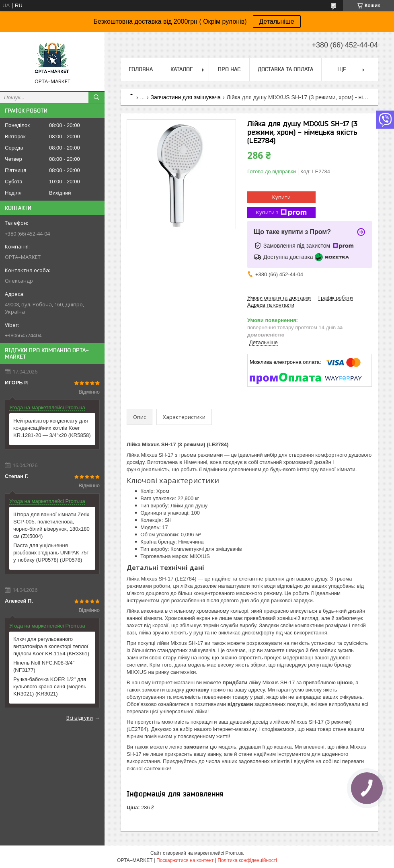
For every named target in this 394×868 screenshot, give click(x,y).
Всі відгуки (80, 718)
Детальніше (277, 22)
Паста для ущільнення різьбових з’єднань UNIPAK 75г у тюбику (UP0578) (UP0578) (51, 553)
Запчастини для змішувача (186, 97)
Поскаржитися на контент (185, 860)
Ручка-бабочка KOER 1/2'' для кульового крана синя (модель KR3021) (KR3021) (50, 686)
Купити (281, 197)
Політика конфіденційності (247, 860)
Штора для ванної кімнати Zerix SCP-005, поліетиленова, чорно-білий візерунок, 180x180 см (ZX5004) (51, 525)
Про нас (229, 69)
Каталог (182, 69)
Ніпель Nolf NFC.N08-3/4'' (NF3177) (44, 666)
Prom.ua (235, 853)
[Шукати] (96, 97)
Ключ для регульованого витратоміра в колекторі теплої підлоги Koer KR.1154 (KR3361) (51, 646)
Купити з (281, 212)
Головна (141, 69)
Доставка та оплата (285, 69)
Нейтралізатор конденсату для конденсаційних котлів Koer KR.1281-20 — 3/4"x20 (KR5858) (52, 428)
